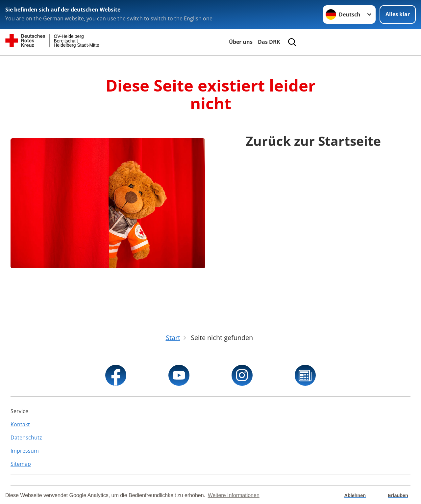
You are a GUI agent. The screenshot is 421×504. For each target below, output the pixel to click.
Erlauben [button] (398, 495)
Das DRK (269, 42)
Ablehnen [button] (355, 495)
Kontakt (20, 424)
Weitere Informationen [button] (234, 495)
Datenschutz (26, 438)
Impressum (25, 451)
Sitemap (21, 464)
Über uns (241, 42)
